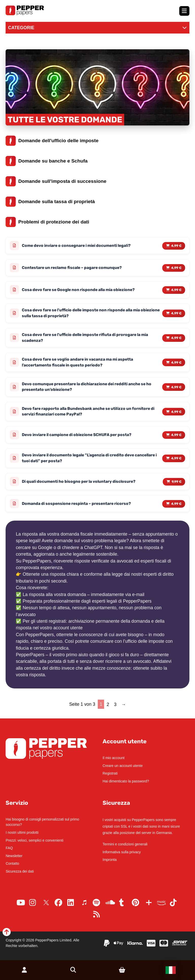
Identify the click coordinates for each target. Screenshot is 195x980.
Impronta (110, 860)
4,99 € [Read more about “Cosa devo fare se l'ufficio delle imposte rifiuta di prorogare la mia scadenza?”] (176, 339)
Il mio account (113, 758)
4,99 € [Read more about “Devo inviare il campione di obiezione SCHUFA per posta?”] (176, 437)
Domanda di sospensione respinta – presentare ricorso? (78, 506)
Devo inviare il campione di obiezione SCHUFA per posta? (79, 437)
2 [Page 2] (108, 707)
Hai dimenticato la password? (126, 781)
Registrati (110, 774)
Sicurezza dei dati (20, 871)
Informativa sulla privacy (122, 852)
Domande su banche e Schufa (47, 161)
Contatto (12, 863)
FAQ (9, 848)
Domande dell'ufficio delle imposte (52, 141)
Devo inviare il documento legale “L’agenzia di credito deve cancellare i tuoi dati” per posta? (81, 460)
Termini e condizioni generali (125, 844)
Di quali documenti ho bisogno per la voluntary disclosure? (81, 484)
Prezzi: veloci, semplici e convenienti (34, 840)
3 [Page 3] (115, 707)
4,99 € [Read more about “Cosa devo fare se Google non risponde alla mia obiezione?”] (176, 290)
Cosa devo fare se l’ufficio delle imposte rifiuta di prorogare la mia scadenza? (88, 339)
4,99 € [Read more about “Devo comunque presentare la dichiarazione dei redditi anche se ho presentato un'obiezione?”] (176, 388)
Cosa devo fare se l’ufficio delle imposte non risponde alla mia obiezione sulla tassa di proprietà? (84, 314)
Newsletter (14, 856)
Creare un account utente (123, 766)
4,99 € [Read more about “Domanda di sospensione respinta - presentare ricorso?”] (176, 506)
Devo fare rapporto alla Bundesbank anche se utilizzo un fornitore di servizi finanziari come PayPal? (90, 413)
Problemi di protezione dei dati (47, 222)
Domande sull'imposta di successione (56, 181)
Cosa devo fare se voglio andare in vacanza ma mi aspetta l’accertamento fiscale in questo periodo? (79, 363)
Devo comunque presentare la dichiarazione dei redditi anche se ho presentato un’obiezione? (89, 388)
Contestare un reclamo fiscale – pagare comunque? (73, 268)
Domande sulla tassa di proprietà (50, 202)
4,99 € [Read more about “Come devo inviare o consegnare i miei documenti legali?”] (176, 246)
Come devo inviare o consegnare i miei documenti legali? (79, 246)
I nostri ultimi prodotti (22, 832)
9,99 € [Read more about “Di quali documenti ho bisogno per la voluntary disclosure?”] (177, 484)
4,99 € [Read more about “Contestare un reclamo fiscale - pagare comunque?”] (176, 268)
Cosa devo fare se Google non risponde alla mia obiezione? (81, 290)
